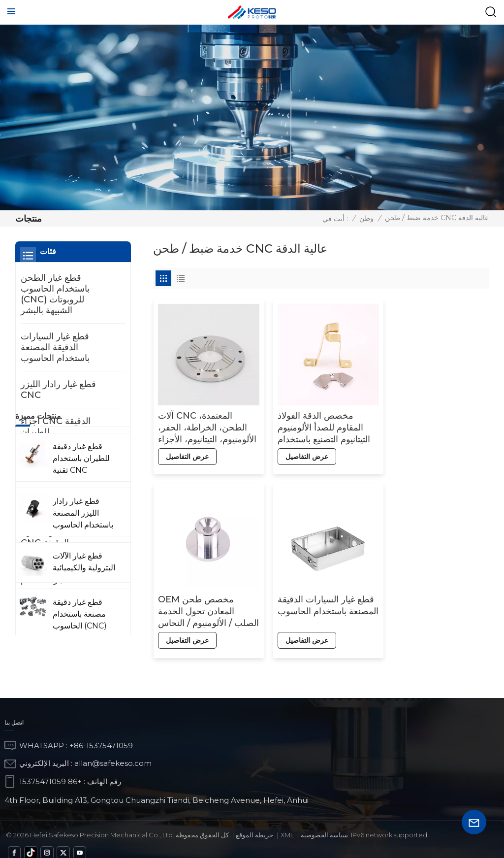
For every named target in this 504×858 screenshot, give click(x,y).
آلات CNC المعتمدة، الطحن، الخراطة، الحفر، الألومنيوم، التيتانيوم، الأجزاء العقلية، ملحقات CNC (202, 423)
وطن (366, 218)
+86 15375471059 (50, 772)
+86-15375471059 (101, 736)
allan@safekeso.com (113, 754)
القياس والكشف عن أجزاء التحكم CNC (58, 574)
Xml (287, 825)
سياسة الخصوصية (324, 825)
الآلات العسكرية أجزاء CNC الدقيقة (60, 537)
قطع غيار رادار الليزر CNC (58, 390)
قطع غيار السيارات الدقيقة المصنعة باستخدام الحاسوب (206, 602)
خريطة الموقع (254, 825)
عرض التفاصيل (187, 452)
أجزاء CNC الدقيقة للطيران (56, 427)
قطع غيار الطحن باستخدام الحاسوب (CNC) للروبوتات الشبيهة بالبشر (55, 294)
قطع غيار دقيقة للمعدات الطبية (65, 500)
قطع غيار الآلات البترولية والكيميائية (64, 463)
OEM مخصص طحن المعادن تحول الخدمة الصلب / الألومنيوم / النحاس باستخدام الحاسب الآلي (434, 423)
